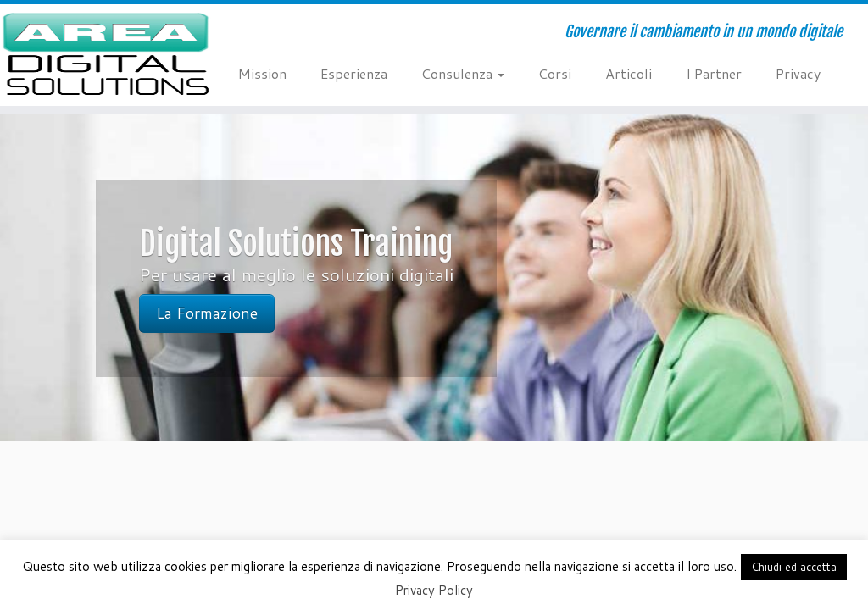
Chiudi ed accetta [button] (794, 567)
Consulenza (463, 73)
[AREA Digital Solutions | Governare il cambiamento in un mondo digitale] (102, 55)
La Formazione (207, 313)
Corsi (555, 73)
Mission (262, 73)
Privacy (798, 73)
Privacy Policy (434, 590)
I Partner (714, 73)
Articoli (629, 73)
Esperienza (354, 73)
